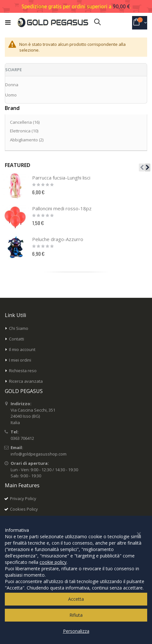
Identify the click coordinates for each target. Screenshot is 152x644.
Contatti (17, 339)
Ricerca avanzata (26, 381)
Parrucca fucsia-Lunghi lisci (61, 178)
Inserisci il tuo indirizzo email (33, 591)
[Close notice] (139, 623)
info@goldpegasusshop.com (39, 454)
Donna (12, 85)
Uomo (11, 95)
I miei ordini (20, 360)
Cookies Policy (24, 509)
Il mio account (22, 349)
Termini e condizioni (29, 520)
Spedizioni (20, 541)
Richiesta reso (23, 371)
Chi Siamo (19, 328)
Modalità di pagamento (32, 530)
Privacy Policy (23, 498)
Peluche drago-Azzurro (58, 239)
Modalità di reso (26, 551)
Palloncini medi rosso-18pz (62, 208)
